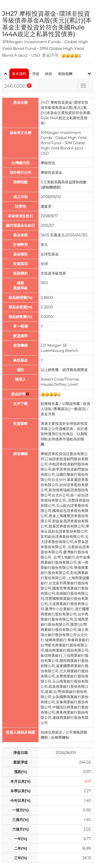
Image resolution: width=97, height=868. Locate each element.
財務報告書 (50, 404)
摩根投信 (48, 163)
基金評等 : (62, 55)
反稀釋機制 (60, 737)
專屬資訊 (61, 409)
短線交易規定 (51, 732)
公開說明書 (71, 404)
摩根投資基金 (51, 172)
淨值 (36, 74)
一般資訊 (78, 409)
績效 (49, 74)
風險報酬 (65, 74)
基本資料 (19, 74)
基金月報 (48, 414)
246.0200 (18, 86)
